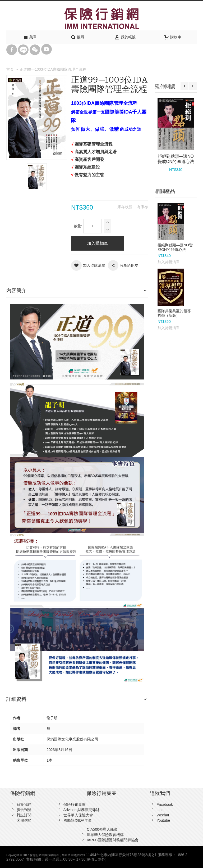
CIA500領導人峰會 (102, 829)
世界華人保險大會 (78, 815)
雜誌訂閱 (24, 815)
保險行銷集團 (75, 804)
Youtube (163, 820)
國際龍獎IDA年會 (78, 820)
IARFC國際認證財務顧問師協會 (113, 840)
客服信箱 (24, 820)
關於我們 (24, 804)
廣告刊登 (24, 810)
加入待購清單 (169, 262)
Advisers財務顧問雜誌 (82, 810)
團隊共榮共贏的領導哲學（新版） (174, 313)
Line (160, 810)
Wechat (163, 815)
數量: (78, 226)
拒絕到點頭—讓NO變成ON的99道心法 (175, 247)
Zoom (57, 153)
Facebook (165, 804)
